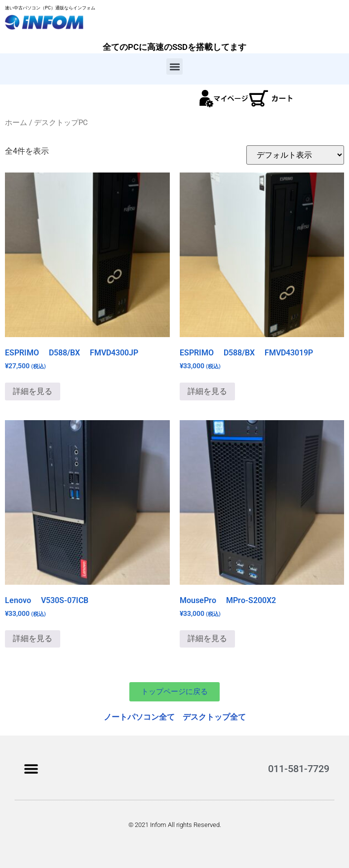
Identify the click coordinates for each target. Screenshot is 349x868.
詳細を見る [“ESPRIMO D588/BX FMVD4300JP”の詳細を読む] (33, 391)
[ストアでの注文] (295, 155)
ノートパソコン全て (139, 717)
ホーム (16, 123)
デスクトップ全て (214, 717)
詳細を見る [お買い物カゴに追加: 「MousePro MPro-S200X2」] (207, 638)
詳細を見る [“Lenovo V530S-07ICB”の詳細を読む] (33, 638)
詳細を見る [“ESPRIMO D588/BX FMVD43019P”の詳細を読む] (207, 391)
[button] (174, 66)
